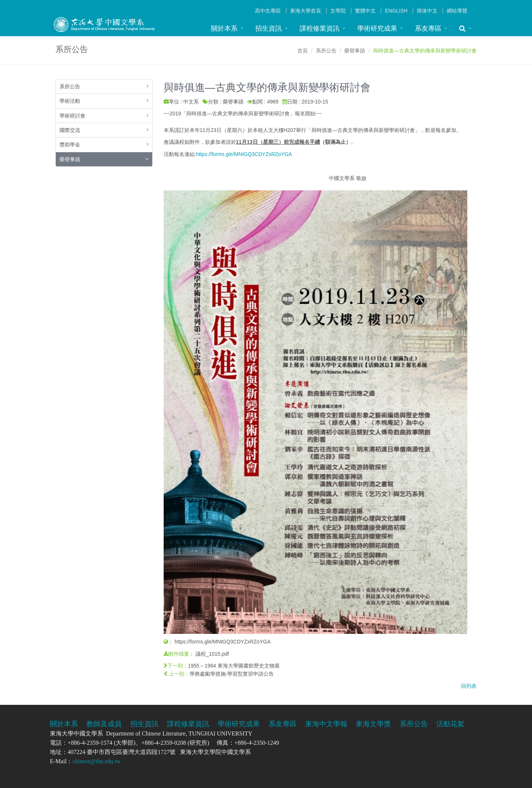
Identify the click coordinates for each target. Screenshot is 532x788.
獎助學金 (70, 145)
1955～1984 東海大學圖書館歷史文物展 (234, 666)
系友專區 (428, 28)
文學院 (338, 11)
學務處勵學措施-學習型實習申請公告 (232, 674)
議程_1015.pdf (212, 654)
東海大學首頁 (306, 11)
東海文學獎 (373, 724)
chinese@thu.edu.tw (96, 761)
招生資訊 (269, 28)
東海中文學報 (326, 724)
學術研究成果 (377, 28)
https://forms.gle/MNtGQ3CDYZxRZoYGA (244, 154)
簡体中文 (427, 11)
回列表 (469, 686)
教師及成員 (104, 724)
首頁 (303, 51)
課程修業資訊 (320, 28)
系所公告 (326, 51)
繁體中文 (365, 11)
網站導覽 (457, 11)
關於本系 (224, 28)
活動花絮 (450, 724)
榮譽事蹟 (355, 51)
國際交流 (70, 130)
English (396, 11)
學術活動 (70, 101)
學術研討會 (72, 116)
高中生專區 (268, 11)
